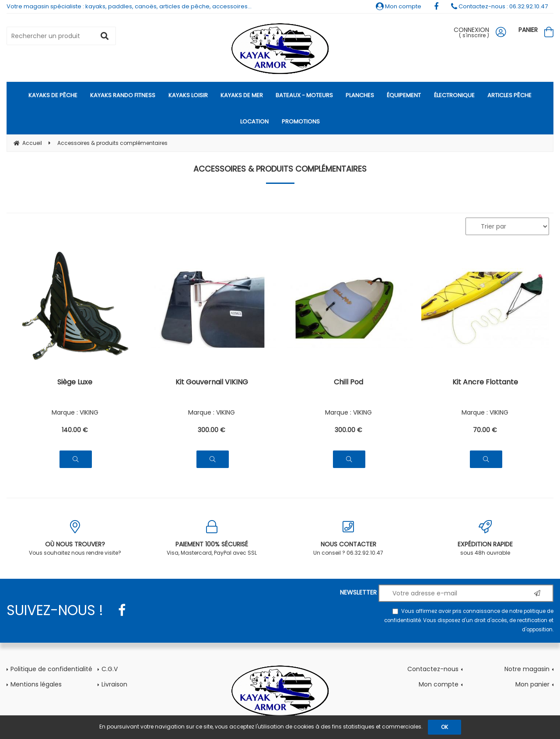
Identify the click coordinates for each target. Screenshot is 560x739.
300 (212, 430)
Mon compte (399, 6)
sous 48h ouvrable (485, 538)
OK (444, 727)
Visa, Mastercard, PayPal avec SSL (212, 538)
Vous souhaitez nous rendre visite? (75, 538)
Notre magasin (527, 669)
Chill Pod (348, 383)
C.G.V (110, 669)
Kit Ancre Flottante (485, 383)
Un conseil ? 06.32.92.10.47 (348, 538)
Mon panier (532, 684)
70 (485, 430)
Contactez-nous (433, 669)
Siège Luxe (75, 383)
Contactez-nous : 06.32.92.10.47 (499, 6)
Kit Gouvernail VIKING (212, 383)
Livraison (114, 684)
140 (75, 430)
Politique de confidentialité (51, 669)
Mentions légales (36, 684)
